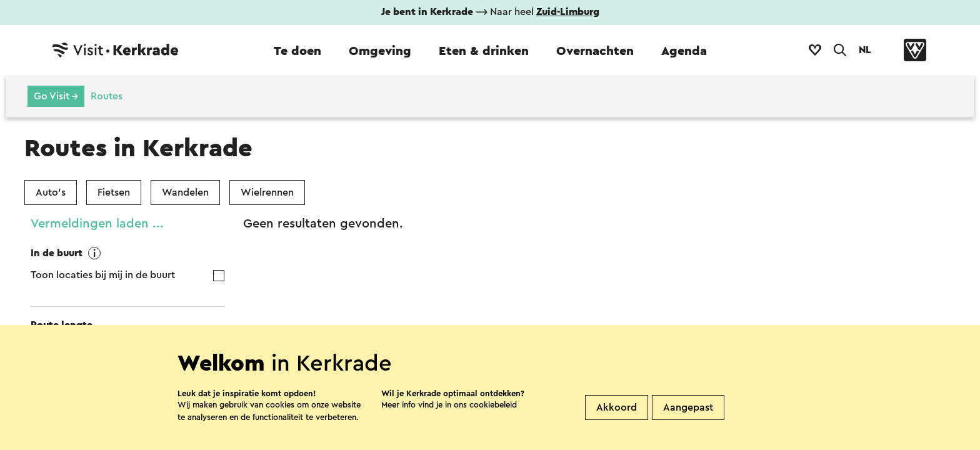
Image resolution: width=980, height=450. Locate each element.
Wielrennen (267, 192)
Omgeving (380, 51)
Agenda (684, 51)
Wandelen (185, 192)
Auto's (51, 192)
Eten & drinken (484, 51)
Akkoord (617, 428)
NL (865, 50)
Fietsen (114, 192)
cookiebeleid (493, 425)
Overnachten (595, 51)
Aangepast (688, 428)
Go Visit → (56, 96)
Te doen (297, 51)
